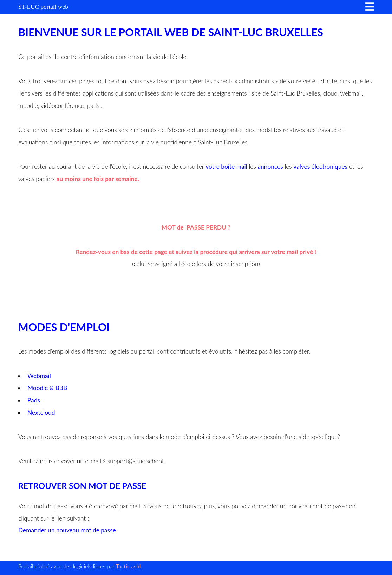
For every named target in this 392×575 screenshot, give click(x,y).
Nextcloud (41, 412)
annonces (270, 166)
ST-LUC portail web (43, 7)
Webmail (40, 376)
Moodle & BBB (47, 388)
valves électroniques (320, 166)
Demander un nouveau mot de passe (67, 530)
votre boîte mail (226, 166)
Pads (34, 400)
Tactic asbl (128, 566)
